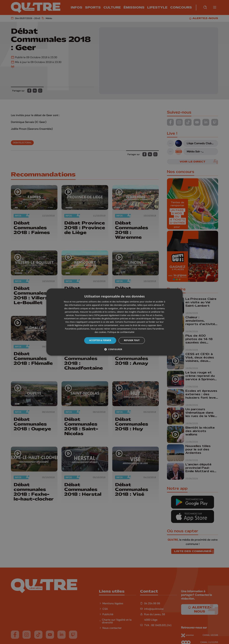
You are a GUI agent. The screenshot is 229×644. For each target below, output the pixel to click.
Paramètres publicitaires (77, 329)
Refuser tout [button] (132, 340)
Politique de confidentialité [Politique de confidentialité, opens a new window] (121, 332)
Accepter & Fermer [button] (100, 340)
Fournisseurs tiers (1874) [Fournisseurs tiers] (87, 315)
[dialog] (114, 322)
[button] (114, 349)
